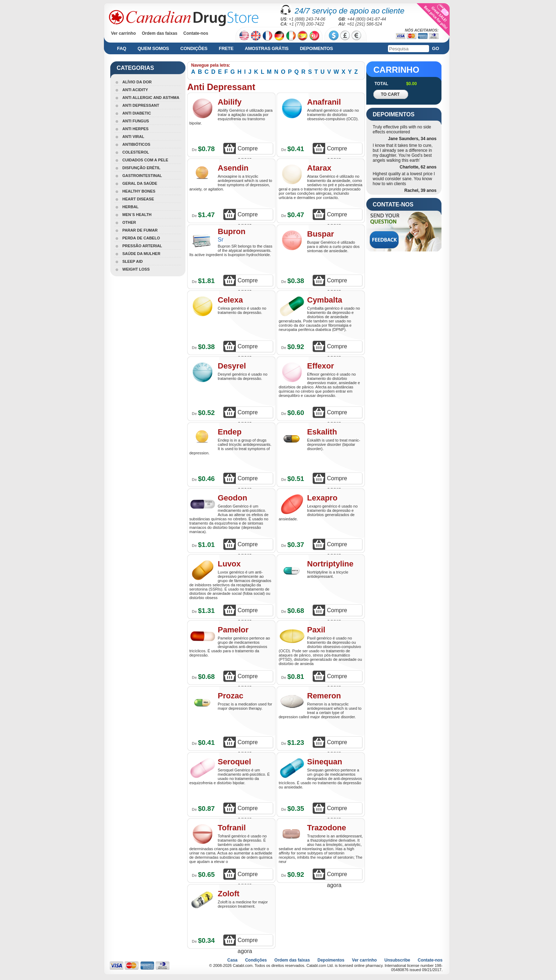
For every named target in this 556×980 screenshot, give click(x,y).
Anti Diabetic (137, 113)
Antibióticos (136, 144)
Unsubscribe (397, 960)
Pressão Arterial (142, 246)
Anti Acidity (135, 90)
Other (129, 222)
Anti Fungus (136, 121)
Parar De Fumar (140, 230)
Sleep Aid (132, 261)
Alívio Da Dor (137, 82)
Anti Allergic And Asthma (151, 98)
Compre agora (248, 150)
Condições (194, 48)
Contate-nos (196, 33)
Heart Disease (138, 199)
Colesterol (136, 152)
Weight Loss (136, 269)
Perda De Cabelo (141, 238)
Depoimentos (316, 48)
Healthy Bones (139, 191)
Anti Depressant (141, 105)
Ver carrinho (123, 33)
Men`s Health (137, 215)
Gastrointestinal (142, 176)
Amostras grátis (266, 48)
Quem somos (153, 48)
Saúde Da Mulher (141, 254)
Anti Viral (133, 137)
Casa (232, 960)
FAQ (122, 48)
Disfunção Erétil (141, 168)
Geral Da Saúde (140, 183)
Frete (226, 48)
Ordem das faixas (160, 33)
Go (435, 48)
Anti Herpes (135, 129)
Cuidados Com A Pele (145, 160)
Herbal (130, 207)
